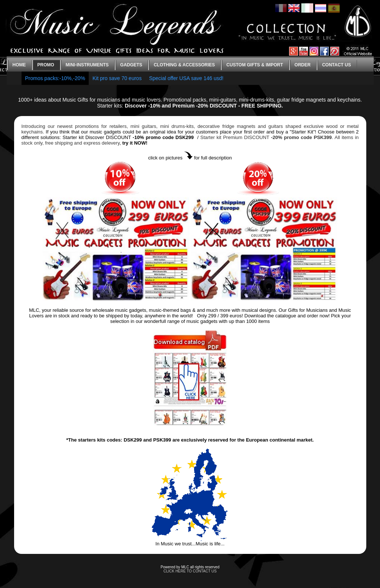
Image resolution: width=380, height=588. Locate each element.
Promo (46, 65)
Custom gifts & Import (255, 65)
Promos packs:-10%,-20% (55, 78)
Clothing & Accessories (184, 65)
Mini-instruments (87, 65)
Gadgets (131, 65)
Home (19, 65)
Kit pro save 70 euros (117, 78)
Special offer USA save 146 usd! (186, 78)
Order (303, 65)
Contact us (337, 65)
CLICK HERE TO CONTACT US (190, 571)
